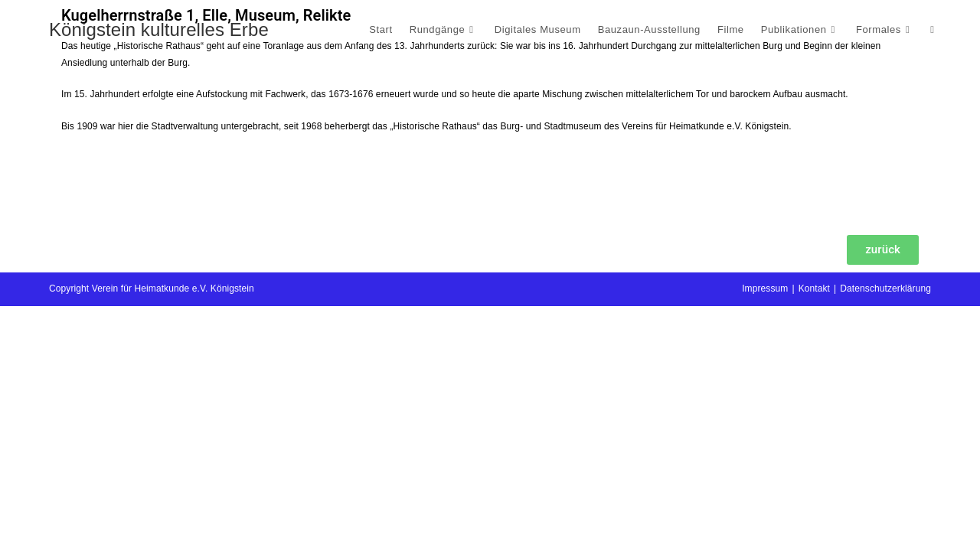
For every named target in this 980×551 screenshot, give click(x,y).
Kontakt (814, 533)
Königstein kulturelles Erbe (159, 29)
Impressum (765, 533)
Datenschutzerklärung (885, 533)
